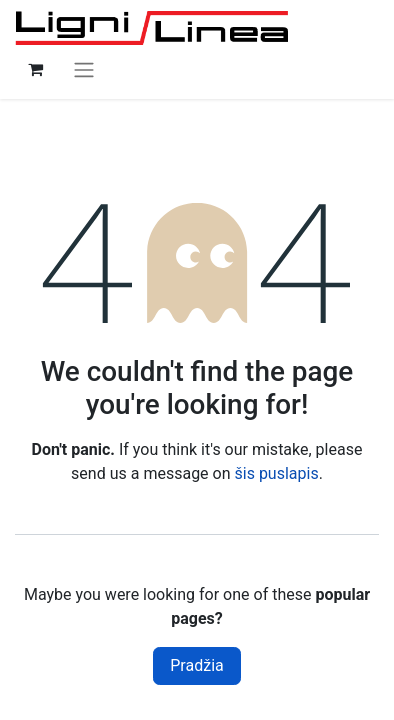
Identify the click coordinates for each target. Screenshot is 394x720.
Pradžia (196, 665)
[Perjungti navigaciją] (84, 69)
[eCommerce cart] (35, 69)
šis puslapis (277, 473)
